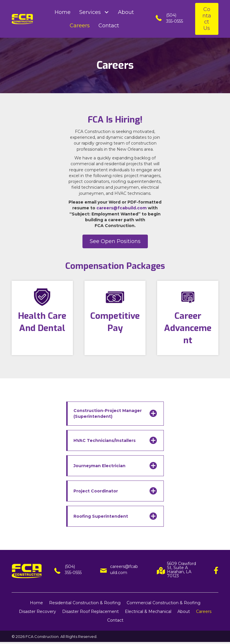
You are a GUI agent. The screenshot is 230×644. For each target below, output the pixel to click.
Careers (204, 611)
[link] (63, 12)
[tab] (115, 414)
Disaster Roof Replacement (90, 611)
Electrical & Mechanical (148, 611)
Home (36, 603)
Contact (115, 620)
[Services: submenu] (106, 12)
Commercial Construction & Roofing (163, 603)
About (184, 611)
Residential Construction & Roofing (85, 603)
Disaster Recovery (37, 611)
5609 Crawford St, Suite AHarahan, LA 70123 (182, 570)
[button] (207, 19)
